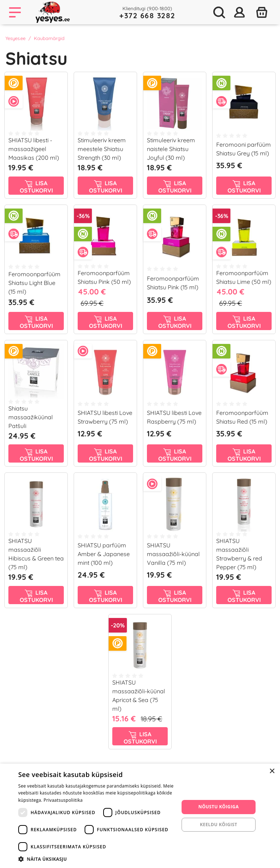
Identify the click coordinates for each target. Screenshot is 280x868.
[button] (96, 859)
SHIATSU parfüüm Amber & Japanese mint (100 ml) (104, 554)
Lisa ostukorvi (36, 187)
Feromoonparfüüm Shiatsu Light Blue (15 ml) (34, 283)
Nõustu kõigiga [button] (219, 807)
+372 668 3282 (147, 15)
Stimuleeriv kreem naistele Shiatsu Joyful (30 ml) (171, 149)
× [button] (272, 771)
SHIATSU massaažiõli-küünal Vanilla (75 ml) (173, 554)
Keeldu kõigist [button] (219, 825)
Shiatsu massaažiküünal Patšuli (31, 417)
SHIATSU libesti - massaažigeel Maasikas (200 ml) (34, 149)
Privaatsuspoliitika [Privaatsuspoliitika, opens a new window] (63, 800)
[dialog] (140, 816)
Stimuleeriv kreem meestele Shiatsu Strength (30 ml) (102, 149)
